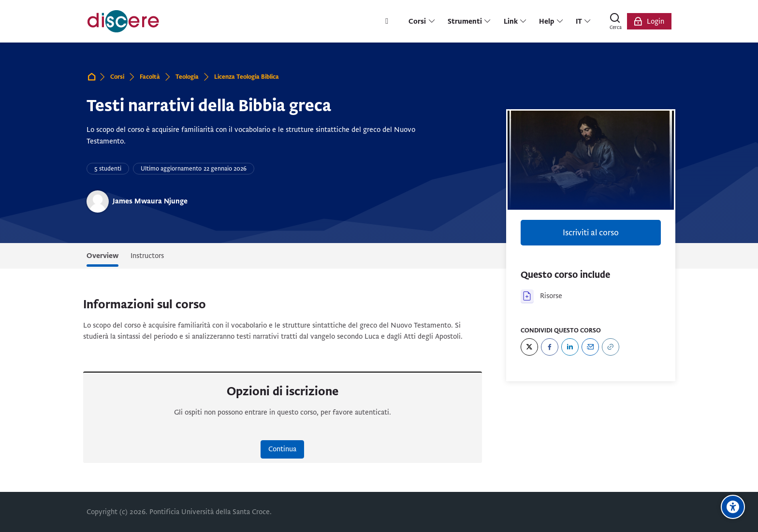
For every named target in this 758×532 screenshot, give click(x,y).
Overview (102, 256)
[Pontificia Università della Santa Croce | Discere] (123, 21)
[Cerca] (615, 21)
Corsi (117, 77)
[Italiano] (584, 21)
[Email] (590, 347)
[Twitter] (529, 347)
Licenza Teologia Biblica (247, 77)
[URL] (611, 347)
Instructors (147, 256)
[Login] (649, 21)
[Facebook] (550, 347)
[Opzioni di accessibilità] (733, 507)
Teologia (187, 77)
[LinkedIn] (570, 347)
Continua (282, 449)
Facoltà (150, 77)
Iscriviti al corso (591, 233)
